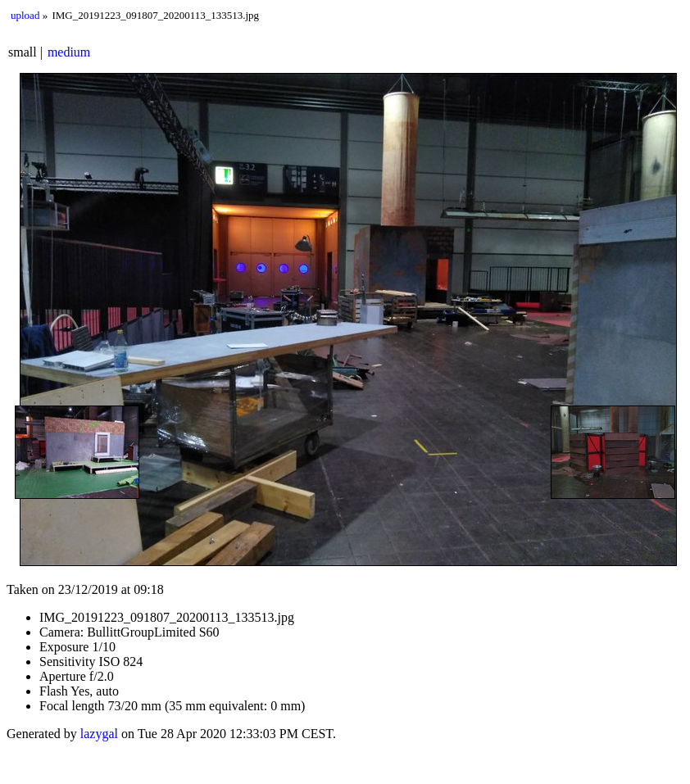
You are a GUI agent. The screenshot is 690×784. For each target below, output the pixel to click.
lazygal (99, 734)
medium (69, 52)
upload (25, 15)
